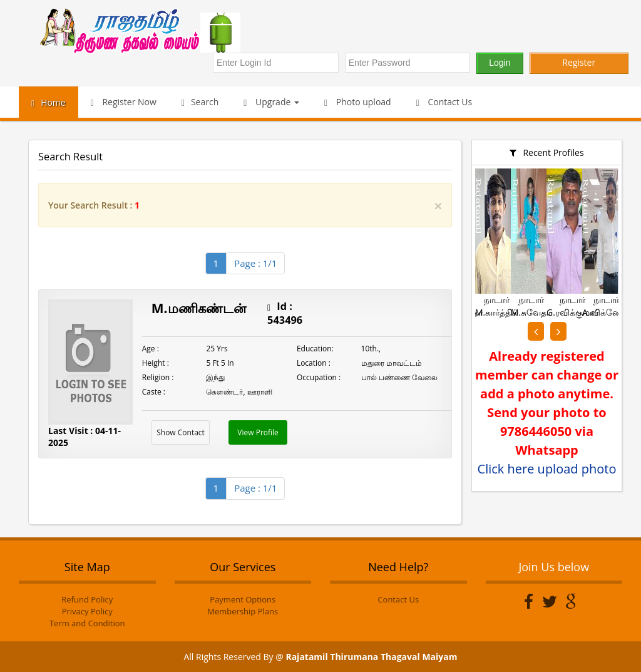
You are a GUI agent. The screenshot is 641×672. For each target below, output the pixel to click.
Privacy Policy (87, 611)
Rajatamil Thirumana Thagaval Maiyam (371, 657)
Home (49, 102)
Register (579, 62)
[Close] (438, 206)
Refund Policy (87, 599)
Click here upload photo (547, 469)
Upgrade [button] (271, 102)
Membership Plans (243, 611)
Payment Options (243, 599)
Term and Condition (87, 623)
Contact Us (444, 102)
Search (200, 102)
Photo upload (358, 102)
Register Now (124, 102)
